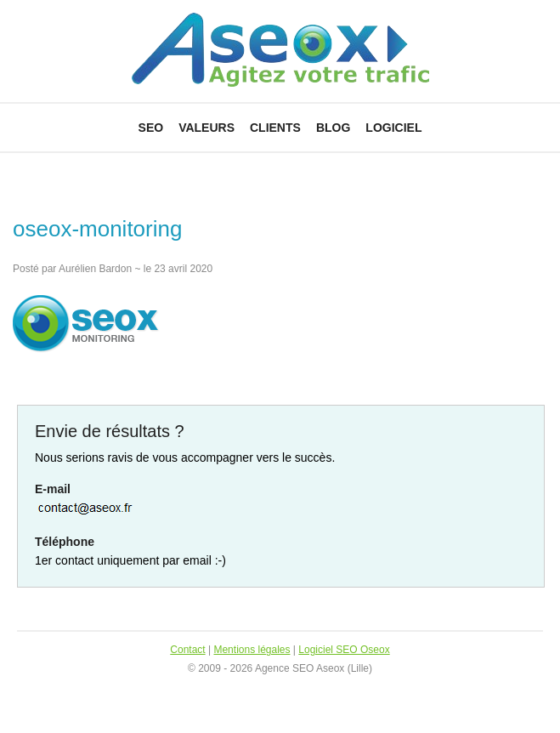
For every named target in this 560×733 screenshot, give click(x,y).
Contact (187, 650)
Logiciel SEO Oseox (344, 650)
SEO (151, 128)
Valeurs (206, 128)
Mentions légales (252, 650)
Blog (333, 128)
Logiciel (393, 128)
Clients (275, 128)
